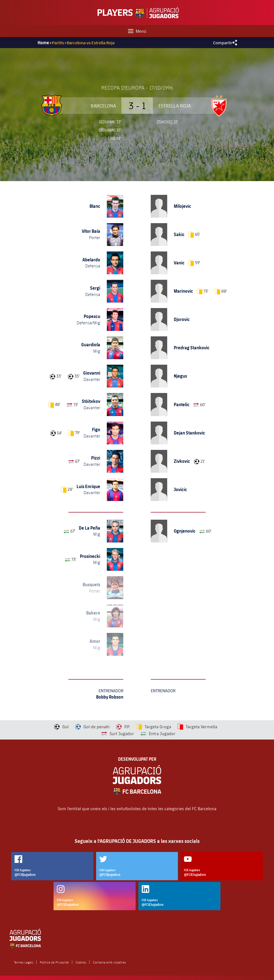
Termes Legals (24, 962)
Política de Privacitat (54, 962)
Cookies (81, 962)
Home (43, 43)
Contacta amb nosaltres (109, 962)
